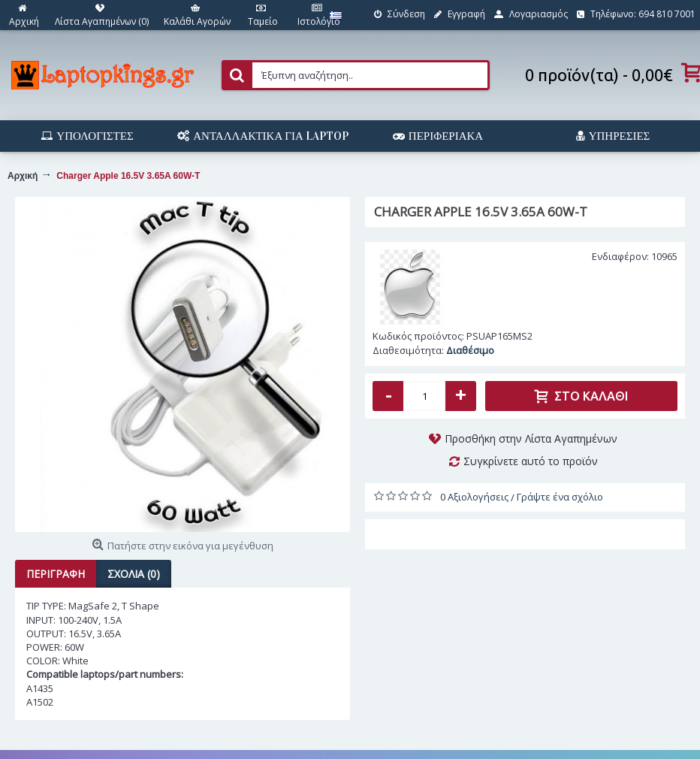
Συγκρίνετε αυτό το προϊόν (531, 461)
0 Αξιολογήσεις (474, 497)
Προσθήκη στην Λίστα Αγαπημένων (531, 438)
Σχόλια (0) (134, 574)
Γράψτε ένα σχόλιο (560, 497)
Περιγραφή (56, 574)
